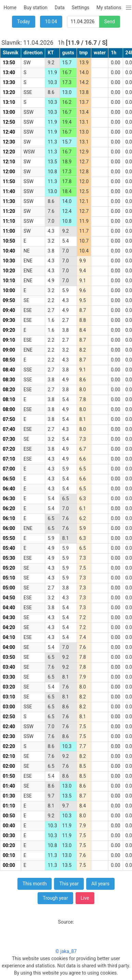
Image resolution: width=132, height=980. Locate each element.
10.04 (51, 22)
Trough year (55, 898)
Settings (81, 8)
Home (10, 8)
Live (85, 898)
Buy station (36, 8)
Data (60, 8)
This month (35, 884)
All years (100, 884)
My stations (109, 8)
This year (69, 884)
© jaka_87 (66, 951)
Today (24, 22)
